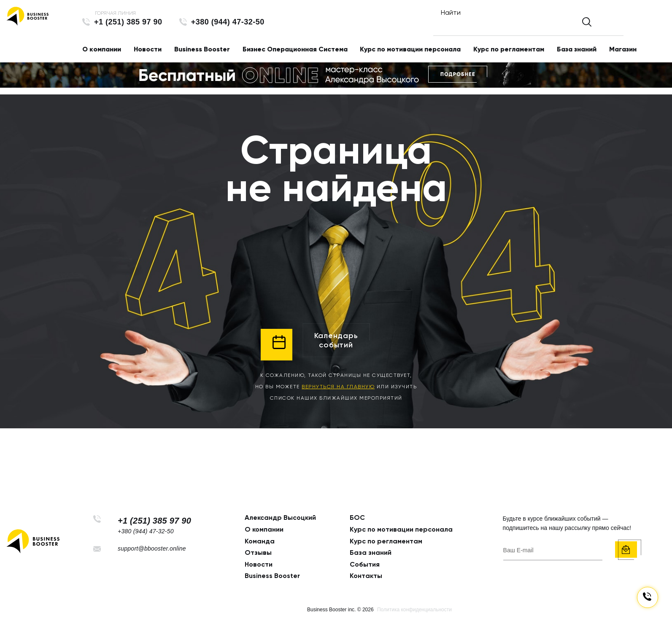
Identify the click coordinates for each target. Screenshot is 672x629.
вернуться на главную (338, 387)
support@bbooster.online (152, 548)
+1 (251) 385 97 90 (128, 22)
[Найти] (521, 26)
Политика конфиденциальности (414, 610)
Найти (453, 12)
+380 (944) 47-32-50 (228, 22)
